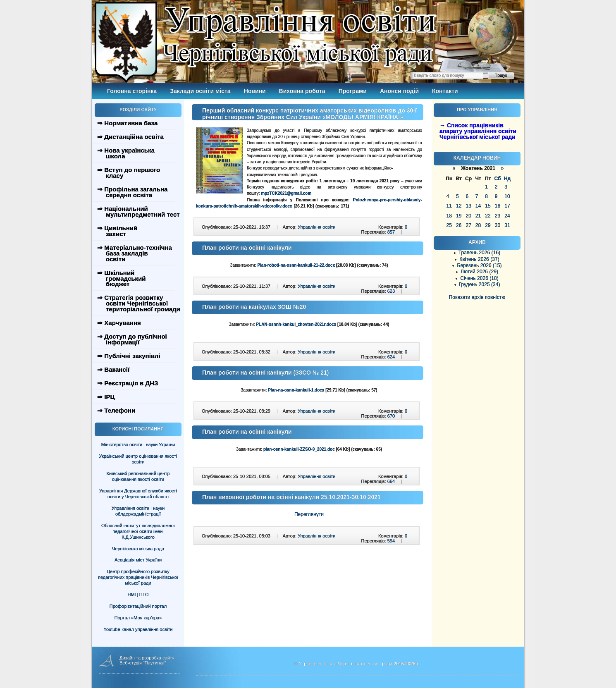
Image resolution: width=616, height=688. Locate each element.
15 (488, 206)
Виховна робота (302, 91)
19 (459, 216)
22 (488, 216)
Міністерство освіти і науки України (138, 444)
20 (468, 216)
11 (449, 206)
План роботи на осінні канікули (247, 248)
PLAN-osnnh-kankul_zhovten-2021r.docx (296, 324)
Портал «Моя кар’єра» (138, 618)
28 (478, 225)
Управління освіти (316, 227)
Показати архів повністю (477, 297)
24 (507, 216)
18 (449, 216)
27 (468, 225)
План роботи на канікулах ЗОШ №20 (254, 307)
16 (498, 206)
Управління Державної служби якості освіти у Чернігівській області (138, 494)
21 (478, 216)
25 (449, 225)
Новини (255, 91)
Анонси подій (399, 91)
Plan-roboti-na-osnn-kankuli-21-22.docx (296, 265)
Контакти (445, 91)
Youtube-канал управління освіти (138, 629)
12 (459, 206)
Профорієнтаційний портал (138, 606)
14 (478, 206)
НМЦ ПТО (138, 595)
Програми (353, 91)
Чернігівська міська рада (138, 549)
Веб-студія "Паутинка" (143, 663)
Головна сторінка (132, 91)
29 (488, 225)
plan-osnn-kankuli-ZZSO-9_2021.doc (299, 449)
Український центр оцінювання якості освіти (138, 459)
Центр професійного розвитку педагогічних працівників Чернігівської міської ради (138, 577)
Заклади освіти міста (200, 91)
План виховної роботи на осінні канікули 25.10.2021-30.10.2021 (291, 497)
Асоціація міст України (138, 560)
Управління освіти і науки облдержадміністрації (138, 511)
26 (459, 225)
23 (498, 216)
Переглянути (309, 514)
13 (468, 206)
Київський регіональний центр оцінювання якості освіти (138, 476)
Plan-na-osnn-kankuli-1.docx (296, 390)
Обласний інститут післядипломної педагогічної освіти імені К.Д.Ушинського (138, 531)
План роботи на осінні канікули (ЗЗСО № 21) (266, 373)
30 (498, 225)
